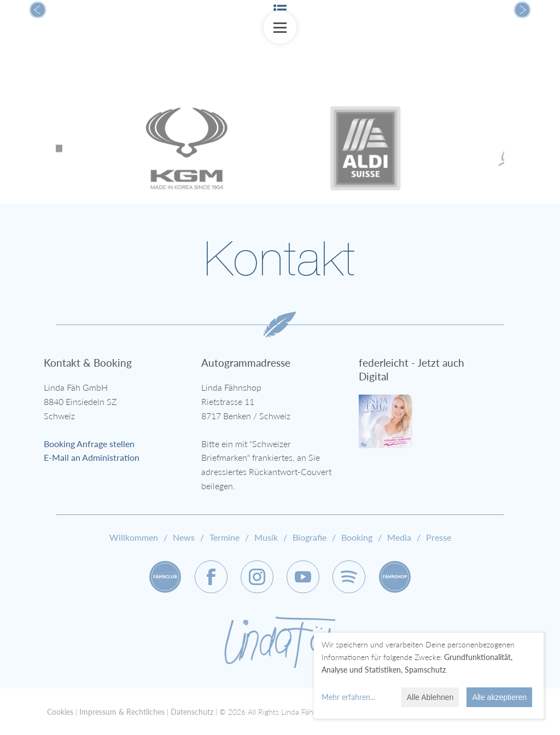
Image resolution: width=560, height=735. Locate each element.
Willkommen (134, 537)
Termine (224, 537)
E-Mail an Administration (92, 457)
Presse (439, 537)
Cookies (60, 712)
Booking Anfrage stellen (89, 444)
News (184, 537)
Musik (266, 537)
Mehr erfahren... (348, 697)
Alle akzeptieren (499, 697)
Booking (357, 537)
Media (399, 537)
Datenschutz (192, 712)
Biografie (310, 537)
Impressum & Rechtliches (122, 712)
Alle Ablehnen (430, 697)
